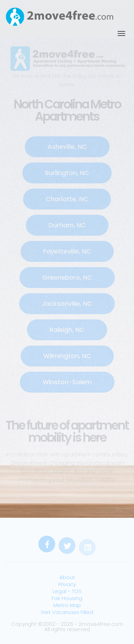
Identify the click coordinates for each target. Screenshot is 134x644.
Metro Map (67, 605)
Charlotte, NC (67, 199)
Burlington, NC (67, 173)
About (67, 577)
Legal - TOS (67, 591)
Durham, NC (67, 225)
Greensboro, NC (67, 277)
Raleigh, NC (67, 330)
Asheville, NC (67, 147)
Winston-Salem (67, 382)
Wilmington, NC (67, 356)
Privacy (67, 584)
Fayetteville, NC (67, 251)
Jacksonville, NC (67, 304)
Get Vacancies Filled (67, 612)
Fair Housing (67, 598)
